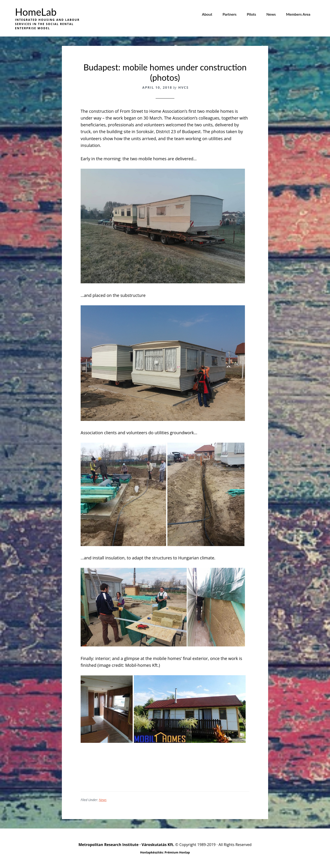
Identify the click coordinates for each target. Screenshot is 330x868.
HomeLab (36, 12)
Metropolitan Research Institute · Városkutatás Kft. (126, 845)
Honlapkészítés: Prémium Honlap (165, 852)
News (103, 800)
